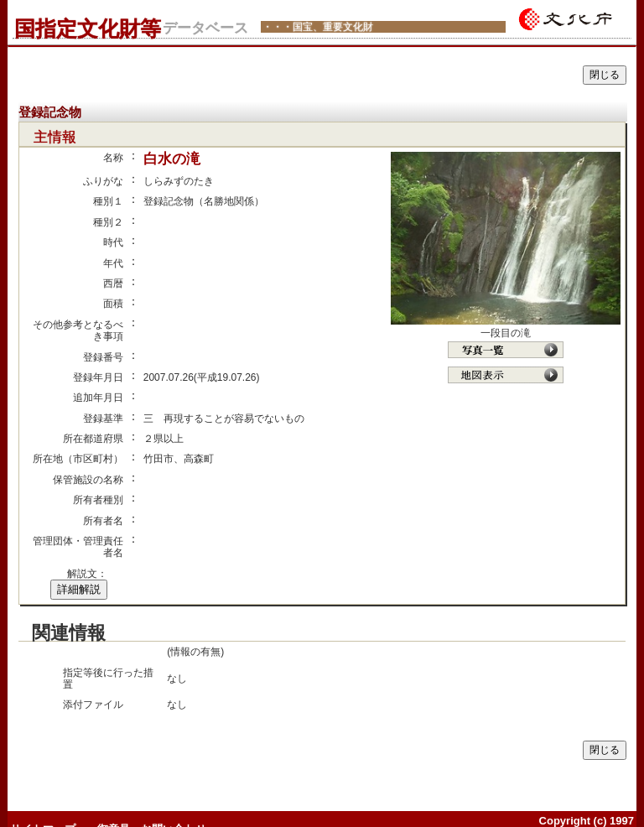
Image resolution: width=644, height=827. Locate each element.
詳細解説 (79, 589)
